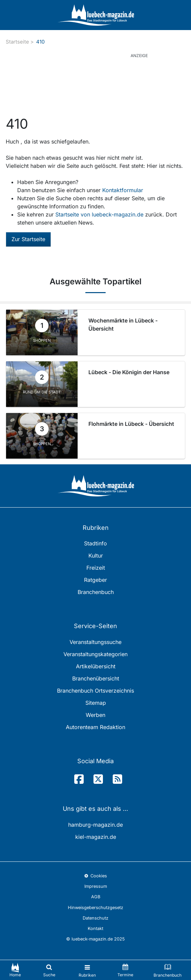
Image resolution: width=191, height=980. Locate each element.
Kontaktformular (123, 190)
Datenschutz (95, 918)
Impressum (96, 886)
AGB (96, 897)
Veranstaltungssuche (95, 642)
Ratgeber (95, 580)
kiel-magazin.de (96, 837)
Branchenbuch (96, 592)
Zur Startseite (28, 239)
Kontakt (95, 929)
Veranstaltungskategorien (95, 654)
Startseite (17, 42)
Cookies (95, 876)
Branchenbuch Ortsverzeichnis (95, 691)
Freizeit (96, 568)
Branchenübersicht (96, 678)
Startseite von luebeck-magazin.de (100, 214)
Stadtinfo (95, 543)
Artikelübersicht (96, 666)
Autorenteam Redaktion (95, 727)
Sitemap (96, 703)
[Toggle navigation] (87, 970)
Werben (95, 715)
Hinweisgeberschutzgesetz (95, 908)
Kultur (96, 556)
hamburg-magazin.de (95, 825)
